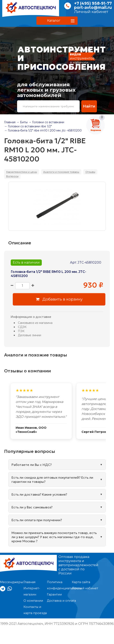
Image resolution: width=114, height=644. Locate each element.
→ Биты (22, 122)
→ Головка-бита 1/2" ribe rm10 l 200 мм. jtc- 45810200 (43, 130)
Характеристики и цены (22, 172)
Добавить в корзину (59, 299)
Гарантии (54, 594)
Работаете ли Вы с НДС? (32, 465)
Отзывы (90, 172)
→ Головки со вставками (46, 122)
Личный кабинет (91, 12)
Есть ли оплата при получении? (37, 520)
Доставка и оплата (61, 601)
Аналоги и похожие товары (61, 172)
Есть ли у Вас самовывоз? (32, 507)
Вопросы (12, 176)
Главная (10, 122)
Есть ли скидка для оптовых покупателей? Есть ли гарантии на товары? (52, 479)
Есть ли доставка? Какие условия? (39, 494)
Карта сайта (81, 582)
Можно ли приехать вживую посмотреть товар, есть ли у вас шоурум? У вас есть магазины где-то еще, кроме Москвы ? (54, 537)
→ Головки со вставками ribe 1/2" (28, 126)
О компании (33, 601)
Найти (89, 106)
